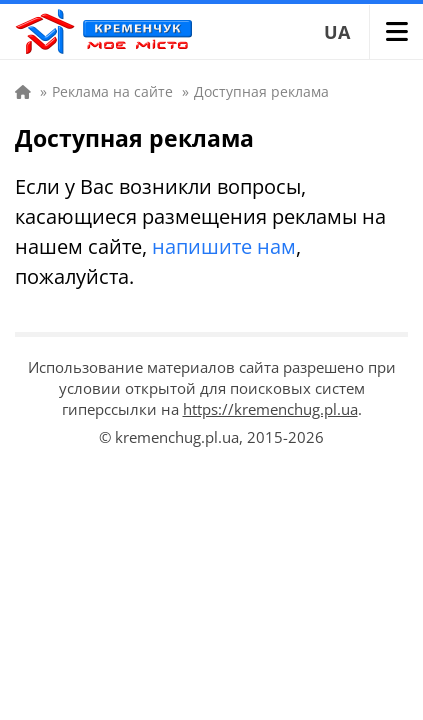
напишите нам (224, 246)
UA (337, 32)
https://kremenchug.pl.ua (270, 409)
